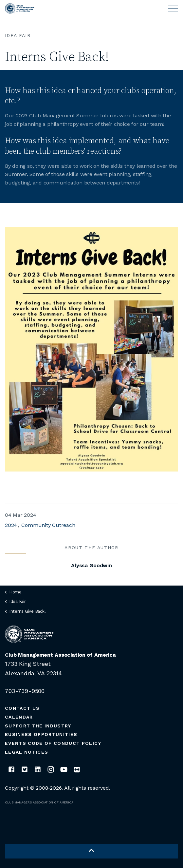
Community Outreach (48, 525)
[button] (91, 851)
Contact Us (22, 708)
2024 (11, 525)
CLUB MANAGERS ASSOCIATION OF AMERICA (39, 802)
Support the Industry (38, 726)
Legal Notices (27, 752)
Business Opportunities (41, 734)
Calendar (19, 717)
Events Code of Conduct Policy (53, 743)
